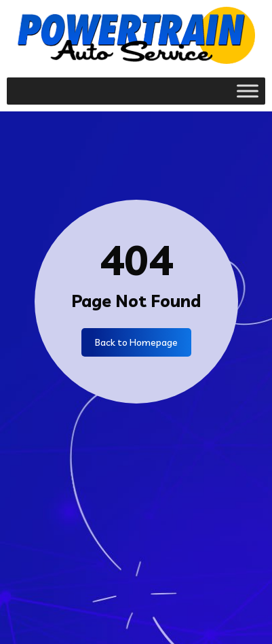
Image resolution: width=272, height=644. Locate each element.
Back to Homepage (136, 342)
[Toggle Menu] (248, 91)
